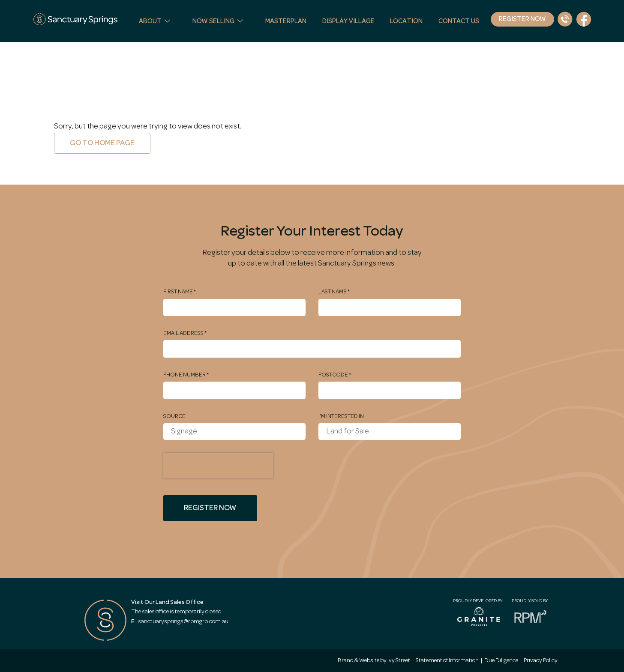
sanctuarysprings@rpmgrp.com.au (180, 621)
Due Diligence (501, 660)
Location (406, 21)
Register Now (522, 19)
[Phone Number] (565, 19)
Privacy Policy (541, 660)
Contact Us (459, 21)
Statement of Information (447, 660)
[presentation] (218, 466)
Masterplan (286, 21)
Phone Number (186, 375)
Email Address (185, 333)
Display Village (348, 21)
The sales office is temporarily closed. (177, 612)
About (150, 21)
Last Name (334, 292)
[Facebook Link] (584, 19)
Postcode (335, 375)
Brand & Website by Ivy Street (374, 660)
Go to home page (102, 143)
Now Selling (213, 21)
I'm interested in (341, 416)
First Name (180, 292)
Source (174, 416)
